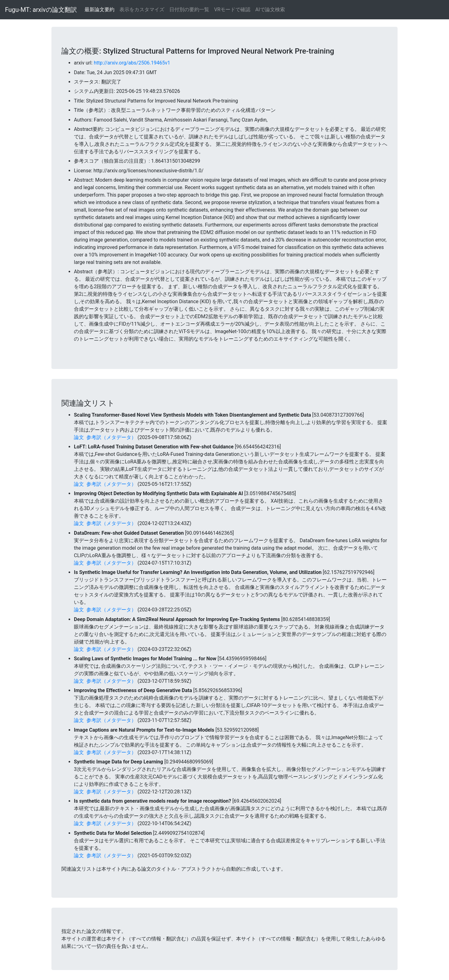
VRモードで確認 (232, 10)
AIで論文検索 (270, 10)
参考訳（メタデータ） (111, 437)
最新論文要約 (99, 10)
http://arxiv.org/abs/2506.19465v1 (132, 63)
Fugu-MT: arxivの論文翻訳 (41, 10)
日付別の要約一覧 (189, 10)
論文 (79, 437)
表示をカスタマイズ (142, 10)
